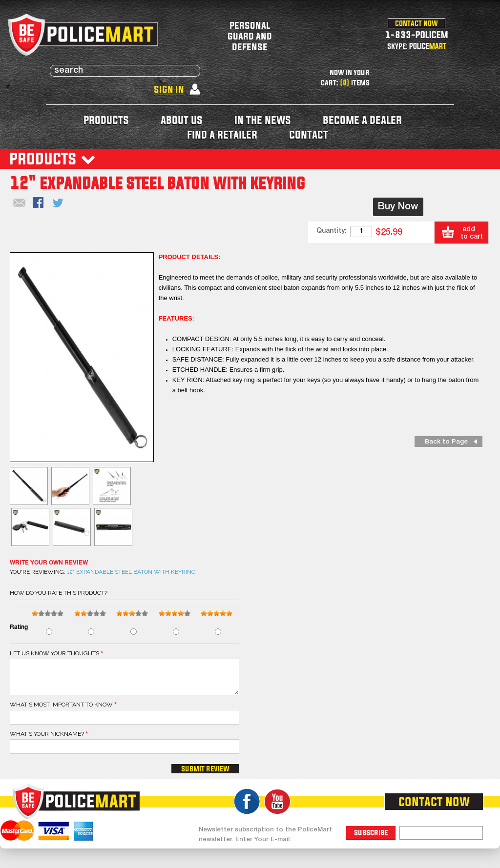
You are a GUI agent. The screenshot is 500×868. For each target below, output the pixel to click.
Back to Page (446, 442)
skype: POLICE (417, 46)
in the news (263, 120)
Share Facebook (39, 203)
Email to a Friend (20, 203)
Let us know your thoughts (54, 653)
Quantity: (332, 231)
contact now (417, 23)
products (106, 120)
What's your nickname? (47, 734)
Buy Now (398, 207)
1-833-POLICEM (417, 34)
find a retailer (222, 134)
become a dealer (362, 120)
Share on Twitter (59, 203)
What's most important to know (61, 705)
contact (309, 134)
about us (182, 120)
